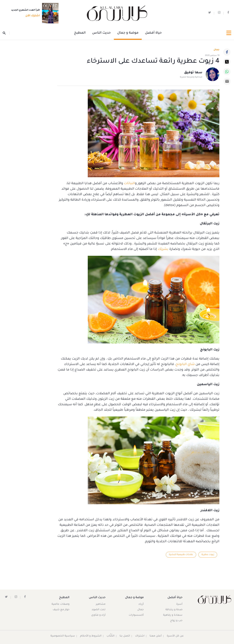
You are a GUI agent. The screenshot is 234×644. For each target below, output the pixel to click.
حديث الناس (101, 33)
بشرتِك (163, 249)
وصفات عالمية (61, 604)
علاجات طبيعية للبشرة (181, 555)
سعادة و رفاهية (173, 615)
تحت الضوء (99, 610)
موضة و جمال (128, 33)
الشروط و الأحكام (91, 636)
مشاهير (101, 604)
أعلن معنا (156, 636)
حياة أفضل (153, 33)
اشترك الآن (32, 16)
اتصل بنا (125, 636)
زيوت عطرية (208, 555)
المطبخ (80, 33)
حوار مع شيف (61, 610)
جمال (140, 610)
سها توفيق (193, 73)
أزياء (141, 604)
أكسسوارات (136, 615)
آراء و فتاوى (98, 615)
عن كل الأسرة (175, 636)
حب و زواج (176, 621)
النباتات (129, 184)
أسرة (179, 604)
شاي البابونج (185, 364)
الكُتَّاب (111, 636)
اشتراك (140, 636)
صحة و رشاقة (174, 610)
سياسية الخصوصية (63, 636)
